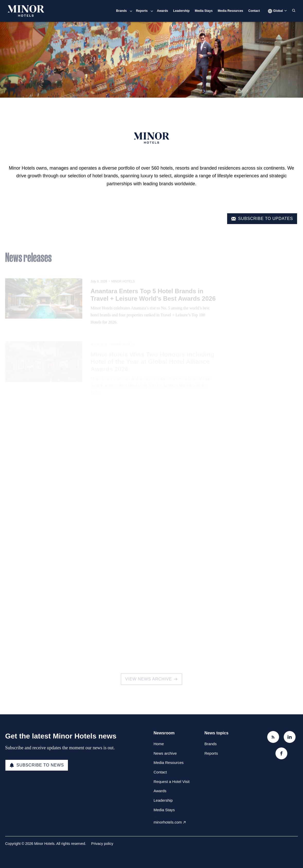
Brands (121, 11)
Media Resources (231, 11)
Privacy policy (102, 844)
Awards (162, 11)
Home (159, 744)
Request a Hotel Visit (172, 782)
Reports (142, 11)
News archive (165, 753)
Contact (254, 11)
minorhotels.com (168, 822)
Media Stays (204, 11)
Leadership (181, 11)
